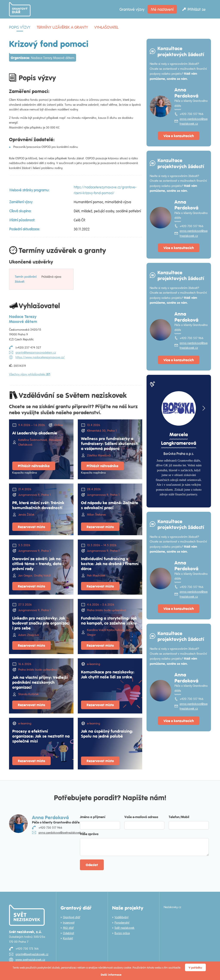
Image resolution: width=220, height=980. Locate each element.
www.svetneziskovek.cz (30, 960)
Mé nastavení (162, 9)
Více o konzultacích (179, 136)
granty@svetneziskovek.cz (32, 954)
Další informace (111, 975)
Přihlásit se (197, 9)
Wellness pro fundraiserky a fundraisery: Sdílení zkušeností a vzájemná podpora (110, 443)
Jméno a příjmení (93, 817)
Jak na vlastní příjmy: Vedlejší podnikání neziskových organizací (40, 682)
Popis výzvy (20, 27)
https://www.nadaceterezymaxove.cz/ (40, 357)
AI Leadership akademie (35, 433)
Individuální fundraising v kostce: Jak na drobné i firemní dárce (110, 563)
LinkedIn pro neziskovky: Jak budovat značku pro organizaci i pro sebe (41, 623)
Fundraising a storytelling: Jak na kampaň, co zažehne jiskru (109, 620)
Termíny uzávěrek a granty (62, 27)
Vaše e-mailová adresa (141, 817)
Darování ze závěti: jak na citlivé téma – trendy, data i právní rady (38, 563)
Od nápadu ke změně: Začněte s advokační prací (110, 505)
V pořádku (195, 967)
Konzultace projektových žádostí (181, 51)
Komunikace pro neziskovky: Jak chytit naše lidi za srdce (108, 674)
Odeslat (92, 865)
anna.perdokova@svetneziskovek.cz (194, 121)
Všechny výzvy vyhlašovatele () (30, 374)
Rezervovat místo (31, 527)
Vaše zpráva (89, 834)
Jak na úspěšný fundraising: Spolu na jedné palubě (107, 733)
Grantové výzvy (132, 9)
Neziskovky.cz (172, 907)
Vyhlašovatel (106, 27)
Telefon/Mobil (179, 817)
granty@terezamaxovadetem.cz (36, 352)
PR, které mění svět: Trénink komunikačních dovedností (38, 505)
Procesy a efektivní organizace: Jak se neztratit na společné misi (41, 736)
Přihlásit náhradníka (34, 466)
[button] (203, 408)
